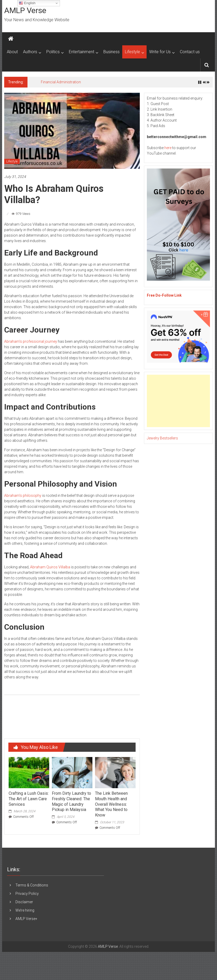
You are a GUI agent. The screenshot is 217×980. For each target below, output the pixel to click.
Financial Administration (61, 82)
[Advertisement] (176, 401)
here (168, 148)
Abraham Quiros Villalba (50, 567)
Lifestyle (132, 52)
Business (112, 52)
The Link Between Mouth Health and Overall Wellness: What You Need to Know (111, 804)
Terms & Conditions (32, 885)
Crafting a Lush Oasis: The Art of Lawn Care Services (29, 799)
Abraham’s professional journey (31, 341)
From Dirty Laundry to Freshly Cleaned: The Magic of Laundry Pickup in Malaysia (71, 801)
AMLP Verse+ (26, 919)
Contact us (190, 52)
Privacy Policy (27, 894)
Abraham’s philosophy (23, 496)
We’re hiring (25, 910)
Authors (30, 52)
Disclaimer (24, 902)
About (12, 52)
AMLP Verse (25, 10)
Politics (53, 52)
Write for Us (160, 52)
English (27, 3)
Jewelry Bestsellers (162, 438)
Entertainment (82, 52)
